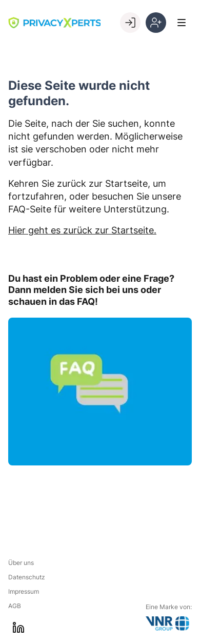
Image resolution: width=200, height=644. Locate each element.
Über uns (21, 563)
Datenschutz (27, 577)
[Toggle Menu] (182, 23)
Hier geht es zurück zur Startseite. (82, 230)
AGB (15, 606)
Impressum (24, 591)
